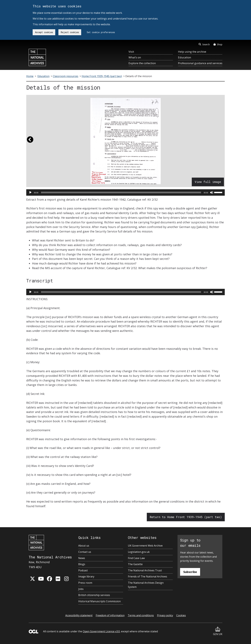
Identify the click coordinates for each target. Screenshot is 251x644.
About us (84, 546)
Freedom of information (110, 615)
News (82, 558)
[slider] (121, 192)
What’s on (135, 57)
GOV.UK (218, 631)
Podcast (83, 570)
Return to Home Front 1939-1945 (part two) (186, 517)
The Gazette (135, 564)
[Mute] (212, 192)
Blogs (82, 564)
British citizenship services (94, 595)
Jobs (81, 589)
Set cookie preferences (101, 32)
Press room (85, 583)
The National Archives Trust (145, 570)
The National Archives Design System (146, 585)
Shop (218, 44)
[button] (30, 141)
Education (184, 57)
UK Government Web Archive (145, 546)
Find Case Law (136, 558)
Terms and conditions (141, 615)
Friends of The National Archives (148, 576)
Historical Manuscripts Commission (99, 601)
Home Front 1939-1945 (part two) (102, 76)
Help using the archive (192, 52)
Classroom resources (66, 76)
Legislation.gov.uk (139, 552)
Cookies (181, 615)
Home (30, 76)
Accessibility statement (79, 615)
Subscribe (190, 572)
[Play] (30, 192)
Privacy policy (165, 615)
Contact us (85, 552)
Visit (131, 52)
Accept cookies (44, 32)
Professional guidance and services (200, 63)
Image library (86, 576)
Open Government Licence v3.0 (101, 631)
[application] (125, 192)
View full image (208, 182)
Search (204, 44)
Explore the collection (142, 63)
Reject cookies (70, 32)
